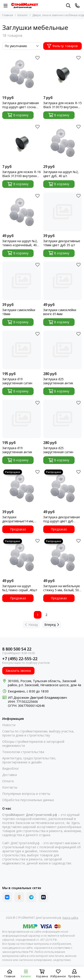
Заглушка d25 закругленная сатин (58, 450)
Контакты (10, 787)
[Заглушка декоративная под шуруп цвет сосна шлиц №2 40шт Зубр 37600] (22, 74)
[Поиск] (68, 6)
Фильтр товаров (62, 46)
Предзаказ (18, 529)
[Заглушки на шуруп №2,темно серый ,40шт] (22, 557)
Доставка (10, 775)
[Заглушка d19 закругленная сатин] (22, 350)
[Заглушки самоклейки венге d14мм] (63, 281)
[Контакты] (77, 6)
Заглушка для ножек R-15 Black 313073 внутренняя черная (62, 105)
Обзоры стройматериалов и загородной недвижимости (33, 744)
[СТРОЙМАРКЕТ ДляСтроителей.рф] (25, 6)
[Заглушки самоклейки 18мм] (22, 281)
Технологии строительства (23, 752)
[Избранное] (38, 58)
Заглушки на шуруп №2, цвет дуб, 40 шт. (61, 174)
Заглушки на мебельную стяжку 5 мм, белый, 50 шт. (62, 588)
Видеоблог (11, 769)
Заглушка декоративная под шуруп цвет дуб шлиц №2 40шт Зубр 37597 (61, 519)
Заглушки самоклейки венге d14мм (60, 312)
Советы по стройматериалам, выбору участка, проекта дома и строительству (38, 733)
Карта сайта (70, 918)
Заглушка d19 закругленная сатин (17, 381)
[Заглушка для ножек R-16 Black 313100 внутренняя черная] (22, 143)
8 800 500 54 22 (17, 649)
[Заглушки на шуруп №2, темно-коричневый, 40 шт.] (22, 212)
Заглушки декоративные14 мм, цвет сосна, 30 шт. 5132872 (18, 519)
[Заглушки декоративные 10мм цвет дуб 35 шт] (63, 212)
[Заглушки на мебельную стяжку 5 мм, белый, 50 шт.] (63, 557)
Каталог (23, 15)
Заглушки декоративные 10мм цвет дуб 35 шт (62, 243)
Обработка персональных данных (28, 800)
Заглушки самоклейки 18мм (19, 312)
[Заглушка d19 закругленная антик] (22, 419)
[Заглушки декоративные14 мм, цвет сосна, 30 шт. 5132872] (22, 488)
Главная (8, 15)
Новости (9, 725)
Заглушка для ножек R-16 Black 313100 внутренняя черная (22, 174)
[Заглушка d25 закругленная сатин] (63, 419)
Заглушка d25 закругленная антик (58, 381)
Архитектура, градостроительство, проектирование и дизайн (29, 760)
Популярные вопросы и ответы (26, 794)
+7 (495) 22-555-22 (20, 659)
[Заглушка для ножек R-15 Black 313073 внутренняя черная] (63, 74)
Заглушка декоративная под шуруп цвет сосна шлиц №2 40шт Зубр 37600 (20, 105)
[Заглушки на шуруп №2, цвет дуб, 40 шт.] (63, 143)
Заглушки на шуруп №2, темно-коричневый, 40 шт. (20, 243)
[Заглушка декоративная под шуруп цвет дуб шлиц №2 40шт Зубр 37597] (63, 488)
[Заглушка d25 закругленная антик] (63, 350)
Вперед (52, 625)
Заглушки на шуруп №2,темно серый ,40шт (20, 588)
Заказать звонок (18, 671)
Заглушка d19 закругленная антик (17, 450)
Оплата (8, 781)
